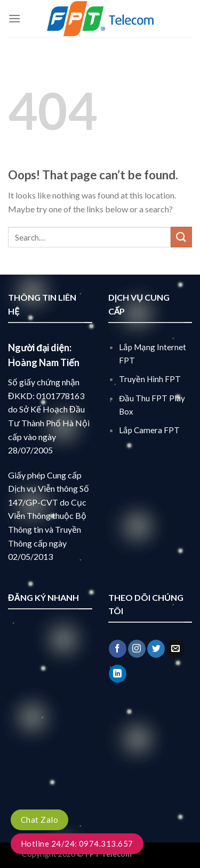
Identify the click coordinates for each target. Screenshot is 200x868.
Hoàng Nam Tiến (44, 362)
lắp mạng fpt (155, 854)
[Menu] (14, 18)
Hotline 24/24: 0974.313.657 (77, 844)
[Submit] (181, 237)
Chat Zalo (39, 820)
